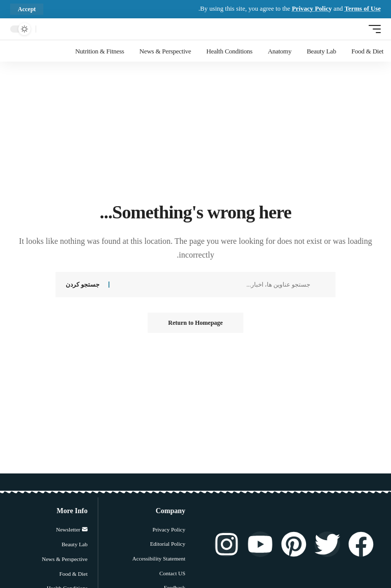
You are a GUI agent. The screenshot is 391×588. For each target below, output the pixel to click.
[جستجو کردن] (46, 29)
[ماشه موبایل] (372, 29)
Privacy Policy (312, 9)
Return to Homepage (195, 323)
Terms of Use (363, 9)
